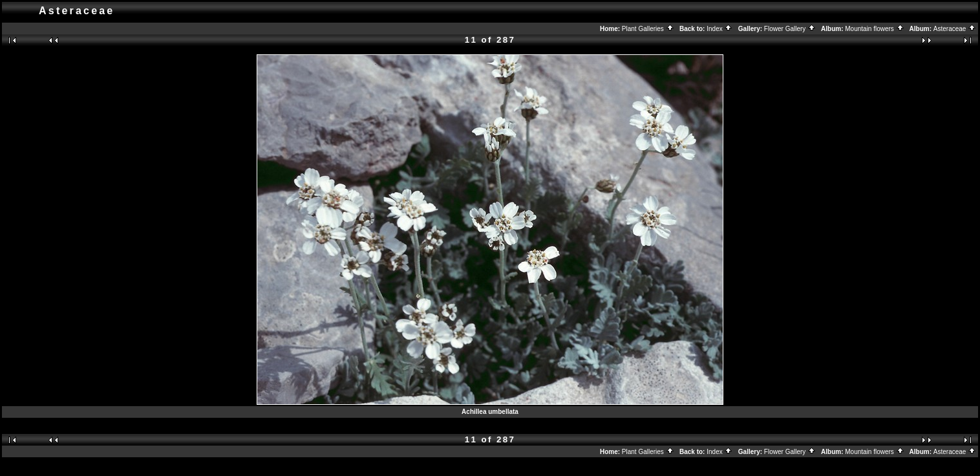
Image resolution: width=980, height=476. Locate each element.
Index (719, 29)
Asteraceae (955, 29)
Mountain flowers (874, 29)
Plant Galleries (648, 29)
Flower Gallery (790, 29)
